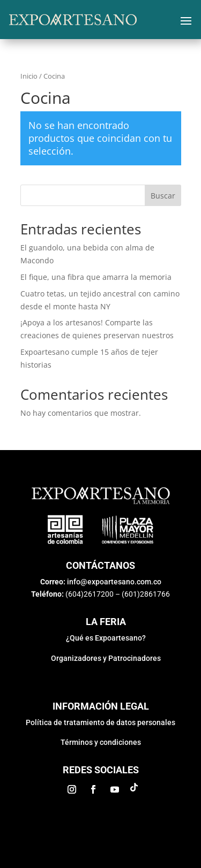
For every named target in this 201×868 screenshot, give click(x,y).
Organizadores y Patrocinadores (106, 658)
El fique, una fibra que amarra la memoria (96, 277)
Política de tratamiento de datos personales (100, 722)
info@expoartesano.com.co (114, 582)
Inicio (29, 76)
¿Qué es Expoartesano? (106, 638)
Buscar (163, 196)
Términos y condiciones (101, 742)
